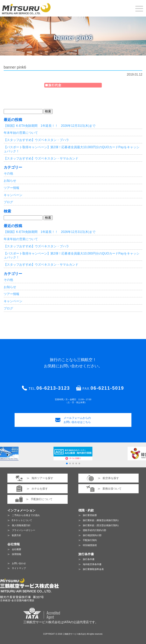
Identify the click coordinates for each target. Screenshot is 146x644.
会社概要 (17, 549)
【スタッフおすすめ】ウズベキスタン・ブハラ (36, 140)
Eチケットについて (22, 520)
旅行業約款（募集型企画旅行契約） (101, 520)
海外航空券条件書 (92, 564)
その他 (8, 173)
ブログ (8, 202)
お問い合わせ (19, 563)
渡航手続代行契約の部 (94, 530)
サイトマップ (19, 568)
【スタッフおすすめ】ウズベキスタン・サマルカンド (41, 158)
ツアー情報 (11, 188)
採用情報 (17, 554)
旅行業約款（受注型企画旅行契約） (101, 525)
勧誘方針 (17, 535)
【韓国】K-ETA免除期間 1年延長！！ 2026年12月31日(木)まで (50, 126)
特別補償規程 (90, 545)
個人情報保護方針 (21, 525)
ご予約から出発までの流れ (26, 515)
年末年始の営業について (21, 133)
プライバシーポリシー (24, 530)
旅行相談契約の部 (92, 535)
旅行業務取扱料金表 (93, 569)
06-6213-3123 (53, 388)
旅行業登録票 (90, 515)
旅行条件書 (89, 559)
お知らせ (10, 181)
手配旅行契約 (90, 540)
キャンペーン (13, 195)
